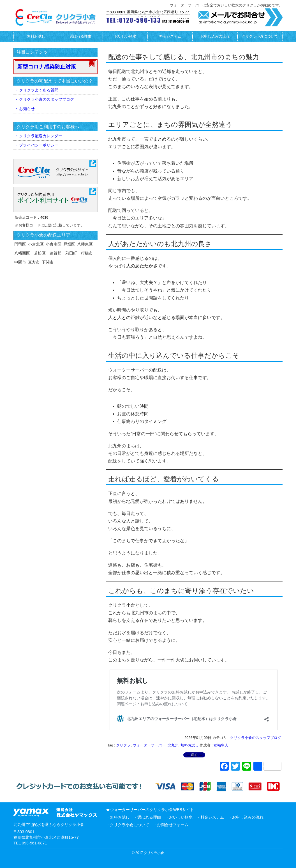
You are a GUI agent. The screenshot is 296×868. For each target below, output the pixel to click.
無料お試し (36, 36)
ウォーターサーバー (149, 745)
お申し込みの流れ (215, 36)
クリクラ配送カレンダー (41, 136)
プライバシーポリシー (39, 145)
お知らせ (27, 109)
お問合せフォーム (173, 825)
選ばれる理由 (80, 36)
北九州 (173, 745)
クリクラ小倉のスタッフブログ (256, 738)
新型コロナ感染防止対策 (47, 67)
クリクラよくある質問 (39, 90)
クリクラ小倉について (260, 36)
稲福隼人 (221, 745)
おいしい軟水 (125, 36)
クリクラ (123, 745)
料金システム (170, 36)
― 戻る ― (194, 755)
